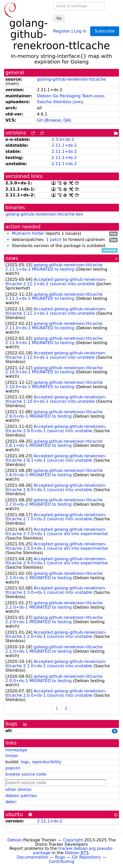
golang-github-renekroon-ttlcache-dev (44, 214)
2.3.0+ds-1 (63, 139)
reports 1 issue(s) (61, 234)
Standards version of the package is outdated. (61, 246)
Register (62, 31)
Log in (80, 31)
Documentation (32, 857)
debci (11, 802)
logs (25, 762)
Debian (15, 840)
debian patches (21, 796)
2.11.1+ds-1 (64, 145)
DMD (99, 96)
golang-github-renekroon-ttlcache (71, 79)
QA (66, 120)
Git (40, 120)
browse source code (26, 774)
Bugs (60, 857)
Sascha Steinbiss (54, 102)
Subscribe (105, 31)
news (12, 258)
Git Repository (86, 857)
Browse (53, 120)
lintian (12, 756)
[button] (8, 233)
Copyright (73, 840)
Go (59, 18)
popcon (13, 768)
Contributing (61, 861)
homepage (16, 750)
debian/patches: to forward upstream (61, 240)
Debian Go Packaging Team (65, 96)
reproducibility (47, 762)
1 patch (54, 240)
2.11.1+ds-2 (64, 151)
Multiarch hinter (28, 233)
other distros (18, 790)
